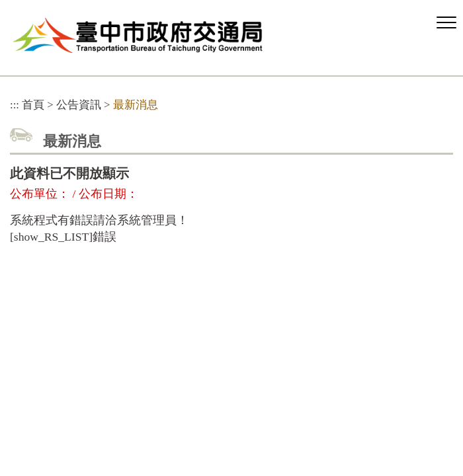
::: (15, 105)
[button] (446, 23)
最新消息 (136, 105)
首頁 (33, 105)
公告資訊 (79, 105)
